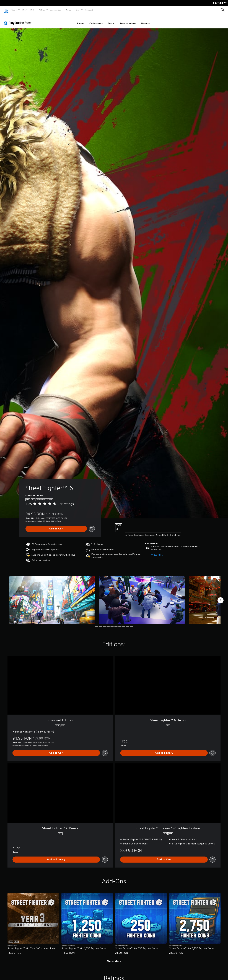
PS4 (32, 10)
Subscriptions (128, 20)
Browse (146, 20)
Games (14, 10)
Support (89, 10)
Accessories (55, 10)
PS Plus (42, 10)
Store (78, 10)
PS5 (24, 10)
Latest (81, 20)
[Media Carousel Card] (52, 597)
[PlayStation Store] (19, 19)
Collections (96, 20)
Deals (111, 20)
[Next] (221, 597)
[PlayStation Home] (6, 10)
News (68, 10)
